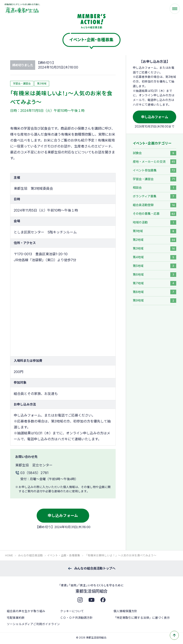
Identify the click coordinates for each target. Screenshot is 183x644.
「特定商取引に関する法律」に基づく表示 (142, 618)
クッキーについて (72, 611)
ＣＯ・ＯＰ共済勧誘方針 (76, 618)
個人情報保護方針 (125, 611)
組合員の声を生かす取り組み (26, 611)
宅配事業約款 (16, 618)
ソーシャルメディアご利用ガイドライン (33, 624)
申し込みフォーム (63, 516)
